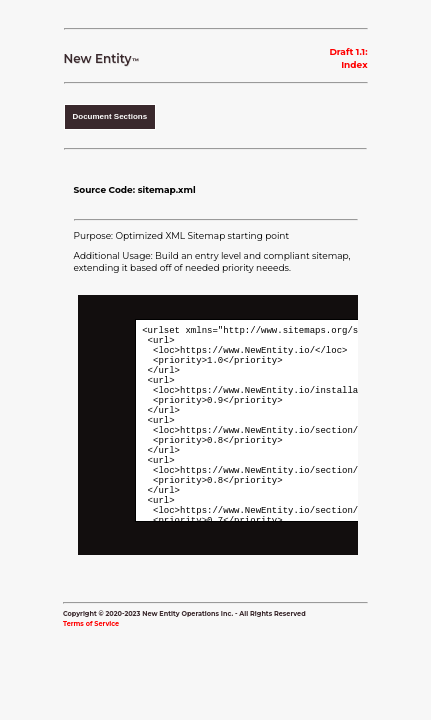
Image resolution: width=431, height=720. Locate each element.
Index (354, 64)
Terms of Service (91, 630)
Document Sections (110, 116)
